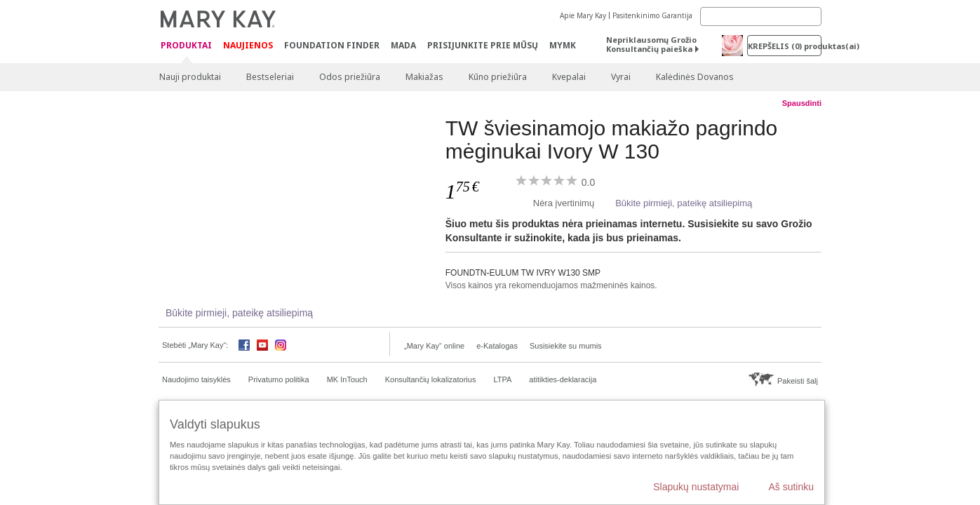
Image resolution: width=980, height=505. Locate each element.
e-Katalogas (497, 346)
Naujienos (248, 45)
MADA (403, 45)
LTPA (502, 379)
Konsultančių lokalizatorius (431, 379)
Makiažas (424, 77)
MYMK (563, 45)
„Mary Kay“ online (434, 346)
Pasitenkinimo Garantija (652, 15)
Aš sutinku (791, 487)
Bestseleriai (270, 77)
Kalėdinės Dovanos (695, 77)
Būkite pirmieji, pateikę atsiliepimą (684, 203)
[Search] (761, 16)
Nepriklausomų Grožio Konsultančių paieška (651, 44)
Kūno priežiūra (498, 77)
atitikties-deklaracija (563, 379)
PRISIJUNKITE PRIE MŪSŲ (483, 45)
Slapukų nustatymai (696, 487)
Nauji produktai (190, 77)
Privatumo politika (279, 379)
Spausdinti (802, 103)
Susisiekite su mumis (566, 346)
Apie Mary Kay (583, 15)
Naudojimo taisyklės (196, 379)
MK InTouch (347, 379)
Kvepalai (569, 77)
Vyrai (621, 77)
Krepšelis (785, 46)
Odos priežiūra (350, 77)
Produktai (186, 46)
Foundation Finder (332, 45)
